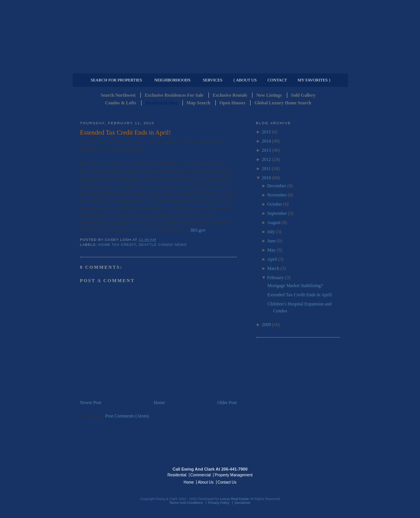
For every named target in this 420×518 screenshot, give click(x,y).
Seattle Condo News (163, 245)
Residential (177, 475)
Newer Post (91, 403)
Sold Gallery (303, 95)
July (271, 232)
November (277, 195)
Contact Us (227, 482)
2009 (266, 325)
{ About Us (245, 80)
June (272, 241)
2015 (266, 132)
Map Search (199, 103)
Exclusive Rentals (230, 95)
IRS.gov (198, 230)
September (277, 213)
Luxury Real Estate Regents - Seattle (113, 474)
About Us (206, 482)
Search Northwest (118, 95)
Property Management (300, 67)
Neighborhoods (172, 80)
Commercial (209, 67)
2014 (266, 141)
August (274, 222)
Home (159, 403)
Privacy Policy (219, 503)
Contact (277, 80)
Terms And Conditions (186, 503)
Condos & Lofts (121, 103)
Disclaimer (243, 503)
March (273, 268)
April (272, 259)
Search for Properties (116, 80)
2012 (266, 159)
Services (212, 80)
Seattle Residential (210, 36)
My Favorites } (314, 80)
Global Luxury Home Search (283, 103)
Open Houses (233, 103)
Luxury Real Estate (307, 474)
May (272, 250)
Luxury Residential (119, 67)
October (275, 204)
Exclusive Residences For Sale (174, 95)
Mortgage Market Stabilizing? (295, 286)
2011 (266, 169)
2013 (266, 150)
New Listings (269, 95)
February (276, 278)
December (277, 186)
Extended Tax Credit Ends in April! (125, 132)
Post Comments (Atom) (127, 416)
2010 (266, 178)
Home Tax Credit (117, 245)
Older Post (227, 403)
